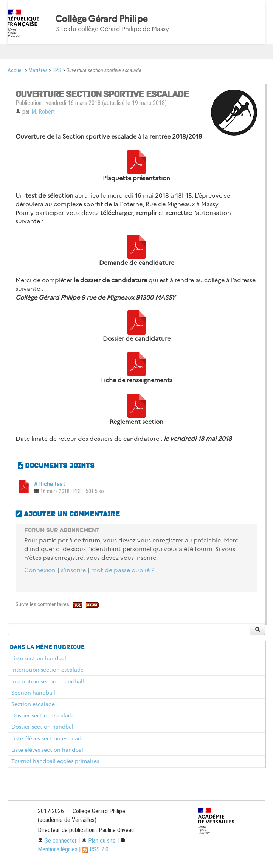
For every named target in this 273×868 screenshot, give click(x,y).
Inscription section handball (48, 681)
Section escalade (33, 704)
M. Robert (43, 112)
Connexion (40, 570)
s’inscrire (73, 570)
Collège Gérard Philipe (101, 19)
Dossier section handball (43, 727)
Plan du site (98, 841)
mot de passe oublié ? (123, 570)
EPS (57, 70)
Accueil (16, 70)
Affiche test (50, 484)
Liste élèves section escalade (48, 738)
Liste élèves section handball (48, 750)
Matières (38, 70)
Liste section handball (40, 658)
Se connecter (57, 841)
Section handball (33, 693)
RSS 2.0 (95, 849)
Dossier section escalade (43, 715)
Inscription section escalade (47, 670)
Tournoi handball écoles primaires (55, 761)
